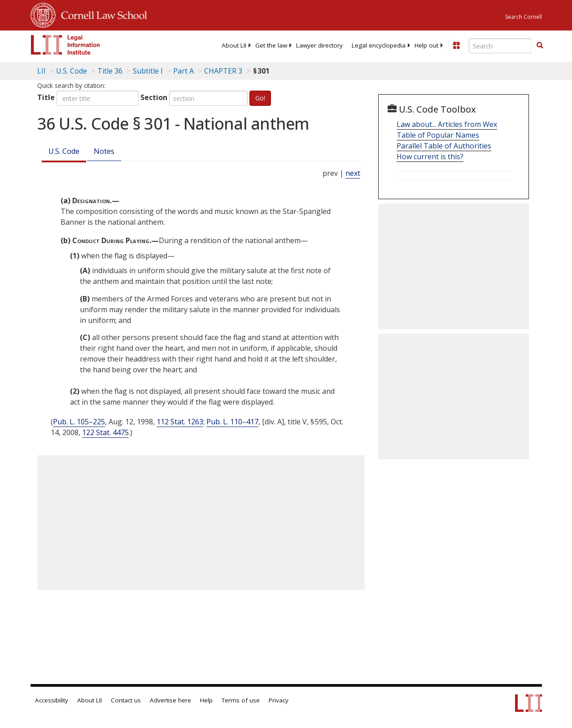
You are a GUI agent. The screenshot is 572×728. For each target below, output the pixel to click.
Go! (260, 98)
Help (206, 700)
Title (46, 97)
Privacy (279, 700)
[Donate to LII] (456, 45)
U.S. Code (64, 151)
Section (154, 97)
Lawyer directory (319, 45)
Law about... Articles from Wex (447, 124)
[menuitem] (234, 45)
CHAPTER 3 (223, 71)
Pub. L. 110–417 (232, 422)
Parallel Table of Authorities (444, 146)
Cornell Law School (101, 14)
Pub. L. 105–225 (79, 422)
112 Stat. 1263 (180, 422)
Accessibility (52, 700)
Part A (183, 71)
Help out (426, 45)
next (353, 173)
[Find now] (540, 46)
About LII (234, 45)
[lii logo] (65, 45)
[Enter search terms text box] (500, 46)
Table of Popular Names (438, 135)
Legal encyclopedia (379, 45)
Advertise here (170, 700)
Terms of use (241, 700)
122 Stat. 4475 (105, 432)
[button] (540, 45)
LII (41, 71)
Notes (104, 151)
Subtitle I (148, 71)
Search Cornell (524, 17)
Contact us (126, 700)
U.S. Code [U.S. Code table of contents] (72, 71)
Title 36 (110, 71)
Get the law (271, 45)
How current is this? (430, 157)
